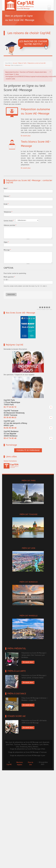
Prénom (7, 196)
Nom (6, 188)
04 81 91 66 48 (10, 428)
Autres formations (10, 461)
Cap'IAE (9, 765)
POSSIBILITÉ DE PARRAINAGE (28, 450)
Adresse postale (10, 225)
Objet (6, 242)
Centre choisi (9, 221)
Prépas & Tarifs (22, 63)
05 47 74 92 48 (10, 438)
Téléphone (8, 212)
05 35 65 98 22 (10, 418)
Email (6, 204)
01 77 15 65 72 (10, 407)
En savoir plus (26, 136)
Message (7, 250)
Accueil (15, 63)
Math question (9, 277)
